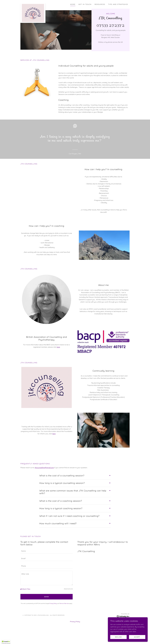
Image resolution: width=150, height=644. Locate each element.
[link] (33, 4)
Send (47, 597)
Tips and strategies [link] (118, 4)
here (58, 347)
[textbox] (47, 551)
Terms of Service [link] (64, 603)
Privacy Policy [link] (53, 603)
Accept (137, 637)
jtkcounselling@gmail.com (44, 468)
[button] (21, 589)
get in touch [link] (85, 4)
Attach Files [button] (26, 589)
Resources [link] (100, 4)
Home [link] (73, 4)
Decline (119, 637)
